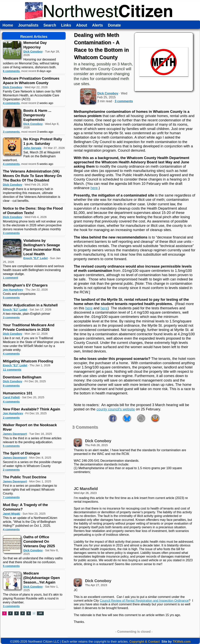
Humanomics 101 (18, 393)
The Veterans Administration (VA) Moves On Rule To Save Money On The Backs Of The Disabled (32, 176)
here (94, 188)
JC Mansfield (86, 489)
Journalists (28, 25)
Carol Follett (11, 397)
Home (8, 25)
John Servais (32, 148)
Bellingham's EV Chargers (25, 285)
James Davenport (15, 434)
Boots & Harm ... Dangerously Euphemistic (37, 115)
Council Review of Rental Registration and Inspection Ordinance (144, 601)
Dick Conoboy (33, 52)
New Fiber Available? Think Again (32, 409)
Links (66, 25)
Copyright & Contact (145, 642)
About (82, 25)
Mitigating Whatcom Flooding (28, 361)
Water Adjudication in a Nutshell (30, 305)
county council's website (116, 409)
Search (50, 25)
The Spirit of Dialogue (21, 453)
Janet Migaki (12, 514)
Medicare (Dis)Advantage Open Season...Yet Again (42, 578)
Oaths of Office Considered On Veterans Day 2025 (39, 541)
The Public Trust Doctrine (25, 477)
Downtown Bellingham (22, 377)
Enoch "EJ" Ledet (36, 258)
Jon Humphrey (13, 290)
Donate (114, 25)
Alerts (98, 25)
